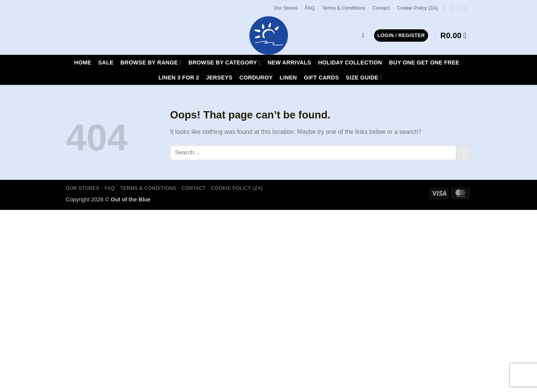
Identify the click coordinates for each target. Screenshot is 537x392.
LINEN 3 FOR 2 (179, 78)
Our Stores (286, 8)
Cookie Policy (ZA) (417, 8)
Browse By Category (224, 62)
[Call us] (468, 8)
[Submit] (464, 153)
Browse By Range (151, 62)
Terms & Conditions (344, 8)
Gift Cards (321, 78)
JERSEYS (219, 78)
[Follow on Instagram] (452, 8)
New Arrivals (289, 63)
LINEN (288, 78)
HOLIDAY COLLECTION (350, 63)
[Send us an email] (460, 8)
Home (83, 63)
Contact (381, 8)
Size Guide (364, 77)
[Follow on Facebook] (445, 8)
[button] (401, 36)
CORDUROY (256, 78)
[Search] (365, 35)
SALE (106, 63)
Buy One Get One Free (424, 63)
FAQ (310, 8)
